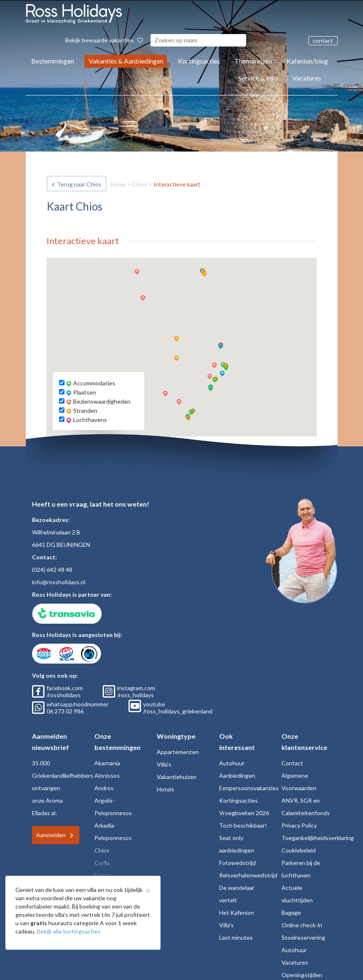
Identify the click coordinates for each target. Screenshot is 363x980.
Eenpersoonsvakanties (249, 788)
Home (118, 184)
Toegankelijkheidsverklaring (318, 838)
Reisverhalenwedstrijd (248, 875)
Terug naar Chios (79, 184)
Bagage (291, 913)
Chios (140, 184)
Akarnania (107, 763)
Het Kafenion (237, 913)
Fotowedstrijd (237, 863)
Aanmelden (51, 835)
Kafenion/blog (307, 61)
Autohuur (232, 763)
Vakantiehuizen (177, 777)
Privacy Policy (299, 825)
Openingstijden (302, 975)
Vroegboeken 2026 (244, 813)
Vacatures (307, 78)
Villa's (164, 764)
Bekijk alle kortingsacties (69, 931)
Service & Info (258, 78)
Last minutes (236, 937)
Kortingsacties (199, 61)
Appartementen (178, 752)
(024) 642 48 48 (52, 570)
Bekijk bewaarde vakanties (104, 40)
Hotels (165, 789)
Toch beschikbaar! (243, 825)
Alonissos (107, 775)
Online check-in (302, 925)
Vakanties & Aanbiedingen (126, 61)
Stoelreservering (303, 937)
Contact (292, 763)
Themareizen (253, 61)
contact (323, 40)
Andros (104, 788)
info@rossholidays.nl (59, 582)
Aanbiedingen (237, 775)
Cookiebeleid (299, 850)
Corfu (102, 863)
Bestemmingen (53, 61)
